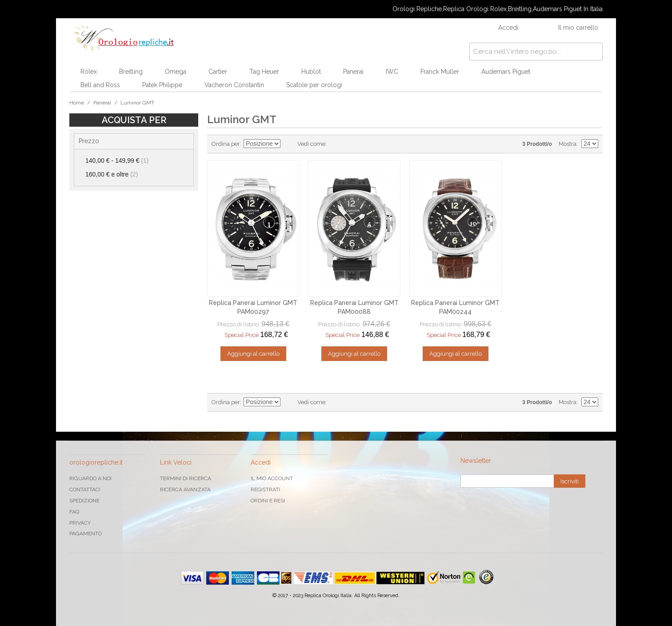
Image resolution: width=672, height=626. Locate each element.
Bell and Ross (100, 85)
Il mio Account (272, 478)
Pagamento (86, 534)
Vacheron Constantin (234, 85)
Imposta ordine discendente (288, 144)
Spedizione (84, 501)
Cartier (218, 72)
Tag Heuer (264, 72)
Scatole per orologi (314, 85)
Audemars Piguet (506, 72)
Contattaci (85, 490)
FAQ (74, 512)
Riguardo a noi (90, 478)
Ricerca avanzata (185, 490)
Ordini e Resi (268, 501)
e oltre (112, 174)
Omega (176, 72)
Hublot (311, 72)
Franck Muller (440, 72)
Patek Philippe (162, 85)
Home (77, 103)
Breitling (131, 72)
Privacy (80, 523)
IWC (392, 72)
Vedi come (311, 144)
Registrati (265, 490)
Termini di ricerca (186, 478)
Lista (351, 144)
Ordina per (226, 144)
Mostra (568, 144)
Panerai (353, 72)
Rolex (89, 72)
